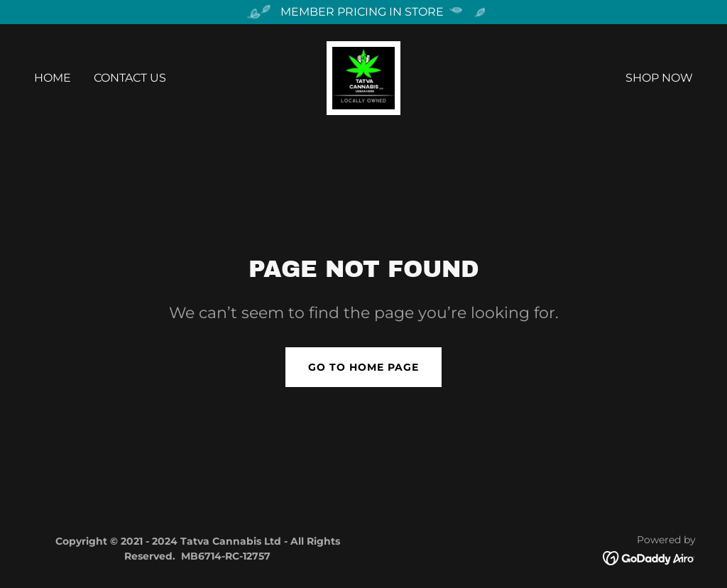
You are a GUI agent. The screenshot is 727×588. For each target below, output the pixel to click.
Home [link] (53, 78)
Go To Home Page (363, 367)
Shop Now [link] (659, 78)
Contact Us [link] (130, 78)
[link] (363, 77)
